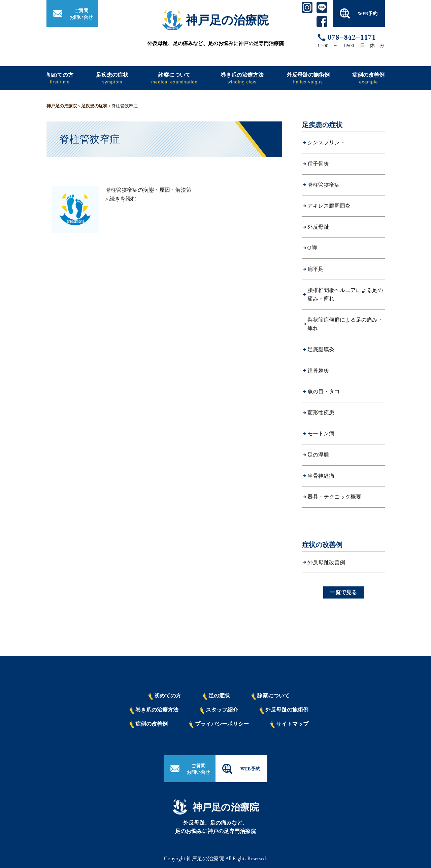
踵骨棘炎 (318, 371)
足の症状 (216, 696)
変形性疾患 (321, 413)
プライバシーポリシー (219, 724)
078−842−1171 (352, 37)
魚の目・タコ (324, 391)
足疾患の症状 (112, 78)
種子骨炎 (318, 164)
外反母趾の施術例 (308, 78)
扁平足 (316, 269)
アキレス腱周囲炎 (329, 206)
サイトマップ (289, 724)
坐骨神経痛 (321, 476)
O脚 (312, 248)
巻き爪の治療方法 (242, 78)
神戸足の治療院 (227, 20)
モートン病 (321, 433)
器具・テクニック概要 (334, 497)
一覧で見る (343, 592)
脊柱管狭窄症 (324, 185)
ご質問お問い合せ (81, 14)
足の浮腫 (318, 455)
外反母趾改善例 (326, 562)
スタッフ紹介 (219, 710)
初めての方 (60, 78)
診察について (174, 78)
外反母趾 (318, 227)
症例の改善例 (368, 78)
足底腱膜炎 (321, 349)
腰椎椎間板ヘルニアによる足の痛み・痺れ (345, 295)
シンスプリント (326, 142)
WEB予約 (368, 13)
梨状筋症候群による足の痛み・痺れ (345, 324)
